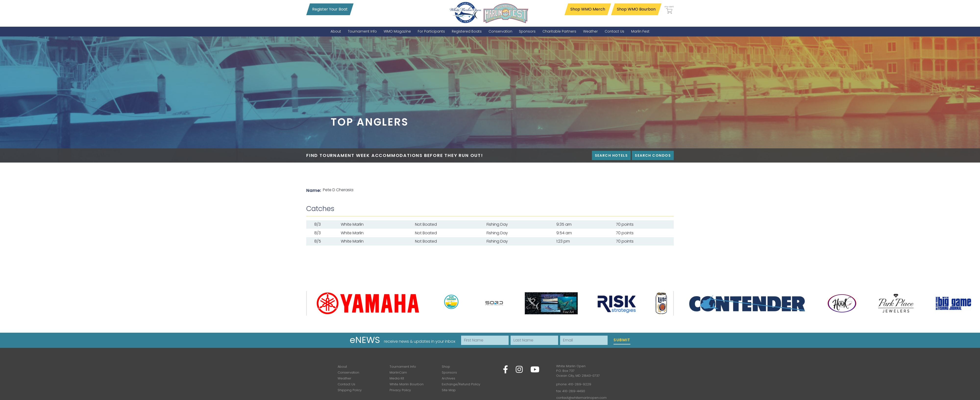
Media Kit (397, 378)
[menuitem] (336, 31)
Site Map (449, 390)
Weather (344, 378)
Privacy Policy (400, 390)
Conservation (348, 372)
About (342, 367)
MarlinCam (398, 372)
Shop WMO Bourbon (636, 9)
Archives (448, 378)
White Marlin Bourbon (407, 384)
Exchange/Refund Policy (461, 384)
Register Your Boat (330, 9)
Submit (622, 340)
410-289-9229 (580, 384)
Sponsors (449, 372)
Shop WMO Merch (588, 9)
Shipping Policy (350, 390)
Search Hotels (611, 155)
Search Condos (653, 155)
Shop (446, 367)
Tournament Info (403, 367)
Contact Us (346, 384)
